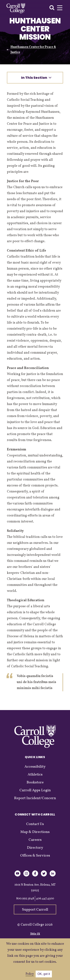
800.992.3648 (25, 899)
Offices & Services (35, 856)
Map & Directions (35, 832)
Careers (35, 840)
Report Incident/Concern (35, 798)
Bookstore (35, 782)
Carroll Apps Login (35, 790)
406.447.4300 (45, 899)
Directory (35, 848)
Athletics (35, 775)
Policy (30, 974)
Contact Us (35, 824)
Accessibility (35, 767)
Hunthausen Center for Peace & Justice (33, 50)
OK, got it (44, 974)
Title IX (35, 934)
